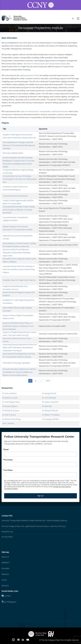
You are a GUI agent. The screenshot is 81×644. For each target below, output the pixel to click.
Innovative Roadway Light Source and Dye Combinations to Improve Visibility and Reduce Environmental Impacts (19, 372)
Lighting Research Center (29, 75)
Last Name (8, 470)
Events (4, 580)
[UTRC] (37, 634)
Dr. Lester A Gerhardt (50, 402)
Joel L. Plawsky (8, 423)
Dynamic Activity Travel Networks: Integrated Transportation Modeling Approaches (17, 253)
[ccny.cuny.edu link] (41, 2)
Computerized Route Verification (15, 196)
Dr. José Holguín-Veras (11, 402)
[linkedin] (3, 596)
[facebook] (18, 640)
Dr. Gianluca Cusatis (10, 398)
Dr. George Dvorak (49, 393)
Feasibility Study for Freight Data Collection (19, 280)
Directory (5, 586)
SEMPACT (6, 563)
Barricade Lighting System (13, 153)
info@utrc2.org (7, 532)
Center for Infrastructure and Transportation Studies (46, 64)
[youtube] (28, 640)
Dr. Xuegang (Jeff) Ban (51, 419)
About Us (5, 557)
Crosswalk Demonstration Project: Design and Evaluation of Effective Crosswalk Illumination (19, 210)
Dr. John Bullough (49, 398)
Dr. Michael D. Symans (11, 411)
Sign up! (41, 496)
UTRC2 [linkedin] (8, 596)
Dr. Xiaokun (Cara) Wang (11, 419)
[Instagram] (14, 640)
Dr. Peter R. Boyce (9, 415)
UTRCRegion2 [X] (11, 602)
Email (6, 450)
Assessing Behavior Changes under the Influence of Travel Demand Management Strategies (19, 145)
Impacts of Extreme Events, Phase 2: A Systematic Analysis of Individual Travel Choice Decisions (18, 326)
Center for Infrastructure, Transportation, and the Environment (44, 111)
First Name (8, 460)
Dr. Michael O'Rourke (50, 411)
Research (5, 574)
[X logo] (3, 602)
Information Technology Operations (17, 363)
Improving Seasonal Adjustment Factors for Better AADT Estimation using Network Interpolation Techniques (20, 348)
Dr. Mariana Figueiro (10, 406)
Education (6, 568)
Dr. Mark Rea (47, 406)
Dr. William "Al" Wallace (51, 415)
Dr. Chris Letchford (9, 393)
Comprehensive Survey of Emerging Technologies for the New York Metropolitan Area (20, 179)
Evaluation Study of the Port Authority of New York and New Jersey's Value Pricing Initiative (19, 269)
